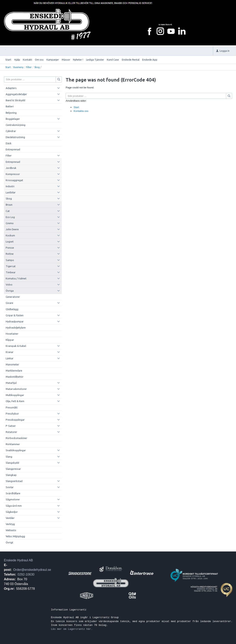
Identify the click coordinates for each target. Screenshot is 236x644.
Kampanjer (53, 60)
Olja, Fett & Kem (15, 401)
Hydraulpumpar (15, 321)
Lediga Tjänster (95, 60)
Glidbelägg (12, 309)
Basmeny (18, 67)
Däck (9, 143)
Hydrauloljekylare (16, 328)
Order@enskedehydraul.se (32, 570)
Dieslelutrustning (15, 137)
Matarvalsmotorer (16, 389)
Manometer (12, 364)
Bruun (9, 205)
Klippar (10, 340)
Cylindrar (11, 131)
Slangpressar (13, 469)
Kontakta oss (81, 111)
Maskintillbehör (15, 377)
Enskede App (150, 60)
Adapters (11, 88)
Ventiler (10, 518)
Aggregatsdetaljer (16, 94)
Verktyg (10, 524)
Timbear (11, 272)
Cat (8, 211)
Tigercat (11, 266)
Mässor (66, 60)
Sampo (10, 260)
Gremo (10, 223)
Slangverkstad (14, 481)
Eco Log (10, 217)
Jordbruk (11, 168)
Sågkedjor (12, 512)
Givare (9, 303)
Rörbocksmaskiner (16, 438)
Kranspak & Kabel (16, 346)
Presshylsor (12, 414)
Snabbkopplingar (16, 450)
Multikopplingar (15, 395)
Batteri (10, 106)
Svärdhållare (13, 493)
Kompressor (13, 174)
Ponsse (10, 248)
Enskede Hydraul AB (18, 560)
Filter (29, 67)
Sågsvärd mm (14, 506)
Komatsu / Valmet (16, 278)
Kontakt (28, 60)
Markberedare (14, 371)
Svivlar (10, 487)
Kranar (10, 352)
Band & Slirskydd (15, 100)
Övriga (10, 291)
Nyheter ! (78, 60)
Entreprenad (13, 149)
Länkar (10, 358)
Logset (10, 241)
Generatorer (13, 297)
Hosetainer (12, 334)
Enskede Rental (131, 60)
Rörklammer (13, 444)
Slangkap (11, 475)
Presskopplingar (15, 420)
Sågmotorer (13, 499)
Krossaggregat (14, 180)
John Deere (12, 229)
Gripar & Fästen (15, 315)
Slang (9, 457)
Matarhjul (11, 383)
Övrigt (9, 542)
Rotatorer (11, 432)
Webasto (11, 530)
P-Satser (11, 426)
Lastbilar (11, 192)
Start (8, 60)
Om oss (39, 60)
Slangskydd (12, 463)
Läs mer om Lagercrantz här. (72, 629)
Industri (10, 186)
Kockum (10, 235)
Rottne (10, 254)
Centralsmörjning (16, 125)
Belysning (11, 113)
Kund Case (113, 60)
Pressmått (12, 407)
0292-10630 (26, 574)
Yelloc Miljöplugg (15, 536)
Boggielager (13, 119)
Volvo (9, 285)
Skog (37, 67)
